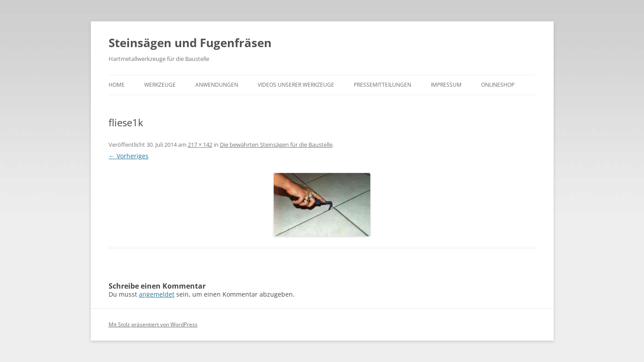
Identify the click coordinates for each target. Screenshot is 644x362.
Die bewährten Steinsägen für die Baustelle (276, 145)
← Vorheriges (129, 156)
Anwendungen (217, 85)
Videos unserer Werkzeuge (296, 85)
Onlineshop (498, 85)
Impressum (446, 85)
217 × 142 (200, 145)
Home (117, 85)
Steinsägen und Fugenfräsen (190, 43)
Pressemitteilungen (383, 85)
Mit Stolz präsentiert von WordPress (153, 324)
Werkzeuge (160, 85)
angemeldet (157, 294)
